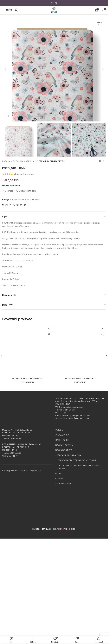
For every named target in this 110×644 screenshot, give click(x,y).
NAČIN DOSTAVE (64, 566)
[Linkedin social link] (21, 321)
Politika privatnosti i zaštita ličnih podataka (21, 587)
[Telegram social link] (25, 321)
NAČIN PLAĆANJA (64, 561)
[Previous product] (97, 278)
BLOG (58, 590)
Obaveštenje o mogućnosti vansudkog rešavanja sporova (80, 583)
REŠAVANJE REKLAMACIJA (68, 572)
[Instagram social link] (56, 3)
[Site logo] (54, 10)
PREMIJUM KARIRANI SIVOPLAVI (28, 495)
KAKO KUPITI (62, 556)
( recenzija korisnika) (24, 291)
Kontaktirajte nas (63, 600)
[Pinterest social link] (18, 321)
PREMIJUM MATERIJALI (24, 278)
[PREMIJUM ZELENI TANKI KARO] (80, 466)
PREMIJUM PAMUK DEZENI (52, 278)
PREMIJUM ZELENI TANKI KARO (80, 495)
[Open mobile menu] (7, 10)
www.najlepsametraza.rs (72, 523)
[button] (5, 128)
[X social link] (14, 321)
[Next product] (104, 278)
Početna (6, 278)
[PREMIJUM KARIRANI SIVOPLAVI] (28, 466)
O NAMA (60, 595)
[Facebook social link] (52, 3)
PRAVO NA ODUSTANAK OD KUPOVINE (77, 577)
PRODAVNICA (62, 551)
